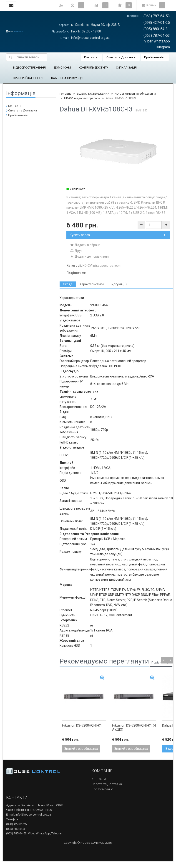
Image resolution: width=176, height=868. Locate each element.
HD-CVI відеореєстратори (82, 98)
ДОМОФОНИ (62, 68)
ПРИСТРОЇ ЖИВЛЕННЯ (28, 78)
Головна (65, 94)
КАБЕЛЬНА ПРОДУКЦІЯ (67, 78)
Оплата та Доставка (121, 57)
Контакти (91, 57)
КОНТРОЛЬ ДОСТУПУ (93, 68)
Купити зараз (118, 235)
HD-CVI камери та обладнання (135, 94)
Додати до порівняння (89, 256)
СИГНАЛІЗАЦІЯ (126, 68)
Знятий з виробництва (81, 749)
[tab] (68, 284)
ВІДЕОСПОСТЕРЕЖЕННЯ (29, 68)
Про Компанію (154, 57)
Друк (76, 251)
